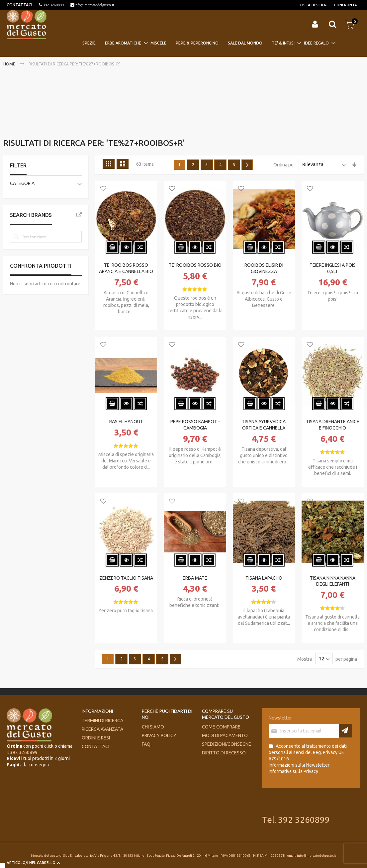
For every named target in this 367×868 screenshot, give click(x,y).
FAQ (146, 744)
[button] (103, 189)
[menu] (208, 43)
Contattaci (95, 746)
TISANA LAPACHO (264, 578)
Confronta (346, 5)
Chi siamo (153, 727)
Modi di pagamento (225, 735)
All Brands (79, 215)
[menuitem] (91, 43)
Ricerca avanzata (102, 729)
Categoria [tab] (22, 183)
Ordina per (284, 164)
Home (10, 64)
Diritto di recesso (224, 753)
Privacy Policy (159, 735)
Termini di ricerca (102, 721)
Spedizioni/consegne (227, 744)
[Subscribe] (345, 731)
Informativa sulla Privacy (293, 771)
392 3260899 (53, 5)
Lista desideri (314, 5)
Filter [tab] (18, 165)
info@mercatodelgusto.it (94, 5)
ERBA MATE (195, 578)
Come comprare (221, 727)
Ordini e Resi (96, 738)
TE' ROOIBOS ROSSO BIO (195, 265)
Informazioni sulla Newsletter (299, 765)
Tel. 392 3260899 (296, 820)
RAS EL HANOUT (126, 422)
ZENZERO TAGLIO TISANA (126, 578)
